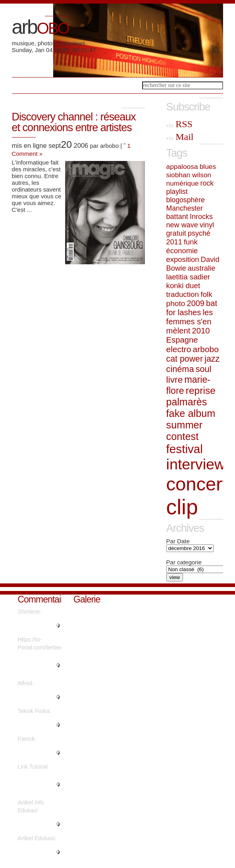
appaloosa (182, 167)
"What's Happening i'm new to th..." (35, 665)
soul (204, 369)
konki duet (183, 286)
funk (191, 242)
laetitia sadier (188, 277)
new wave (182, 225)
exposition (183, 259)
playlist (177, 192)
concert (197, 484)
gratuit (176, 233)
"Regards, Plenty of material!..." (38, 626)
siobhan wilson (189, 175)
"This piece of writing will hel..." (38, 824)
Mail (180, 137)
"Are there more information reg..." (39, 725)
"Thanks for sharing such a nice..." (36, 785)
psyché (199, 233)
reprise (201, 390)
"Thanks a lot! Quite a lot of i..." (38, 697)
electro (179, 349)
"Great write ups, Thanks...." (38, 753)
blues (208, 167)
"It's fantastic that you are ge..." (39, 852)
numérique (183, 183)
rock (207, 183)
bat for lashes (192, 308)
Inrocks (201, 217)
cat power (185, 359)
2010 (201, 331)
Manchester (185, 208)
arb (40, 27)
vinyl (207, 225)
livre (175, 380)
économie (182, 251)
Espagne (182, 340)
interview (196, 464)
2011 (174, 242)
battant (177, 217)
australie (202, 268)
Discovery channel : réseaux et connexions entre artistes (74, 122)
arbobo (206, 349)
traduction (183, 294)
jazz (212, 359)
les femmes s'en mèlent (190, 322)
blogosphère (186, 200)
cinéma (180, 369)
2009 (196, 303)
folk (206, 294)
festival (185, 449)
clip (182, 507)
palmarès (187, 402)
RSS (179, 124)
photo (176, 303)
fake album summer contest (191, 425)
